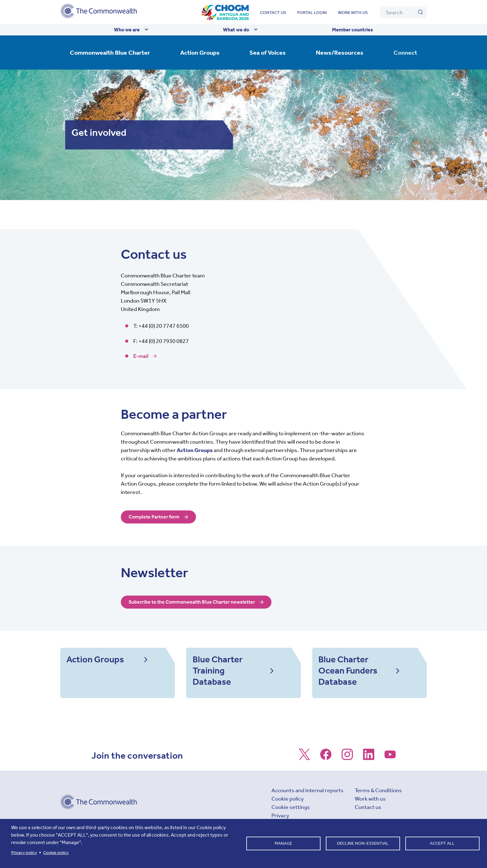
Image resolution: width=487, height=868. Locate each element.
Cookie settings (291, 818)
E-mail (141, 356)
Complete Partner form (157, 517)
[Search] (403, 12)
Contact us (273, 13)
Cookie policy (288, 809)
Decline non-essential (363, 843)
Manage (283, 843)
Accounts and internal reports (307, 801)
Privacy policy (24, 853)
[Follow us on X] (304, 768)
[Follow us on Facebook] (326, 768)
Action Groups (195, 450)
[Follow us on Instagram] (347, 768)
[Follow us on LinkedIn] (369, 768)
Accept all (442, 843)
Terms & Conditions (378, 801)
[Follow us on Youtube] (390, 768)
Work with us (353, 13)
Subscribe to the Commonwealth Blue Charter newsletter (199, 602)
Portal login (312, 13)
